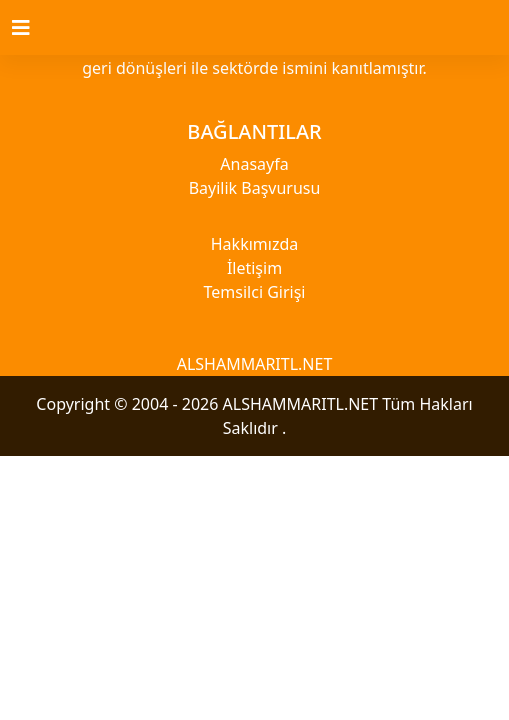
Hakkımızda (254, 244)
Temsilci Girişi (255, 292)
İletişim (254, 268)
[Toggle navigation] (33, 28)
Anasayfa (254, 164)
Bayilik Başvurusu (255, 188)
